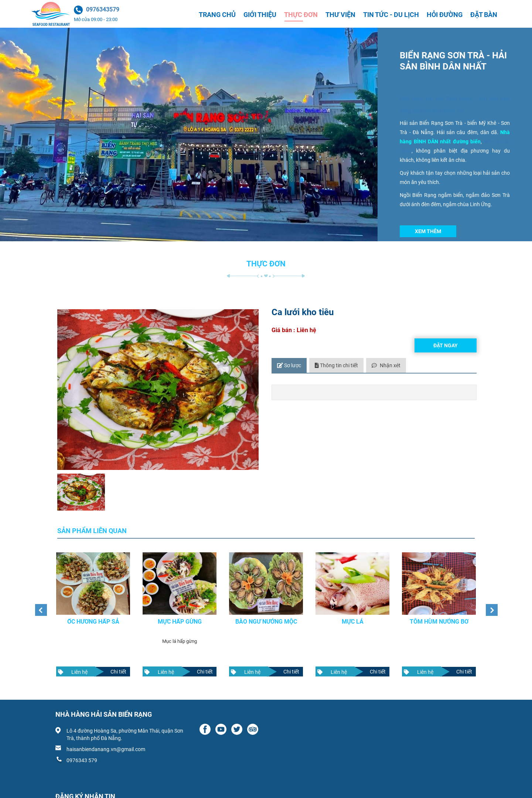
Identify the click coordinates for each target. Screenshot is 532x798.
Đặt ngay (446, 345)
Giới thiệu (260, 15)
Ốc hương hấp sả (93, 615)
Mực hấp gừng (180, 615)
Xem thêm (428, 231)
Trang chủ (217, 15)
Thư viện (340, 15)
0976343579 (103, 9)
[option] (93, 611)
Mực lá (353, 615)
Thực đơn (301, 15)
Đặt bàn (484, 15)
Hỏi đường (445, 15)
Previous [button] (39, 604)
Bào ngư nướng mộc (266, 615)
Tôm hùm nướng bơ (439, 615)
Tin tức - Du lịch (391, 15)
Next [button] (490, 604)
